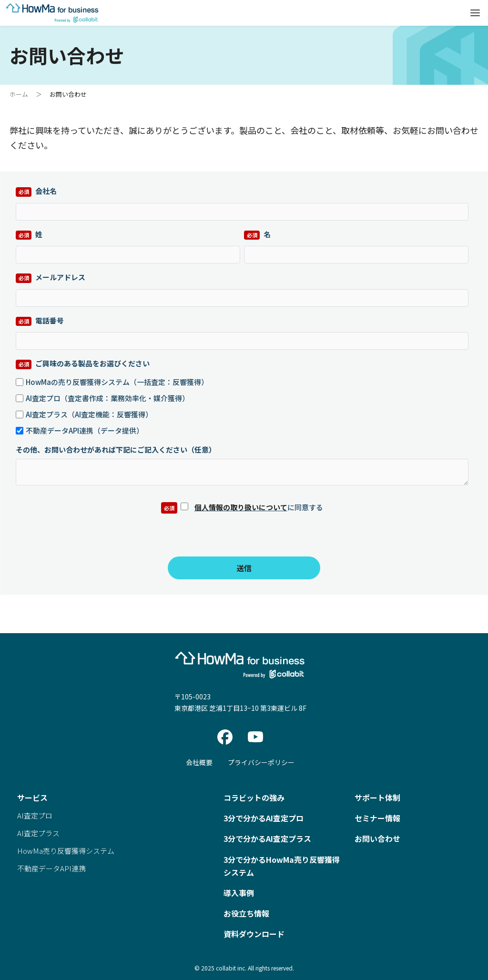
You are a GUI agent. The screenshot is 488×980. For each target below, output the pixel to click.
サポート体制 (377, 798)
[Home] (52, 21)
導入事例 (239, 893)
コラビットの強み (254, 798)
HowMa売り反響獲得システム (66, 851)
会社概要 (199, 762)
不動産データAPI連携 (51, 868)
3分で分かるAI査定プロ (264, 818)
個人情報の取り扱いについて (241, 507)
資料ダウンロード (254, 934)
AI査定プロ (35, 815)
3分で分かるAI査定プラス (267, 839)
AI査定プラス (38, 833)
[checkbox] (242, 405)
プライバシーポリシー (261, 762)
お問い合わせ (377, 839)
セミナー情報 (377, 818)
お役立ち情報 (246, 913)
